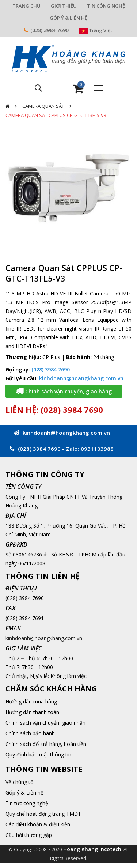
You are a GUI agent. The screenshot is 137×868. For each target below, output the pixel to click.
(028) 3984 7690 (50, 30)
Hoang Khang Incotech (92, 849)
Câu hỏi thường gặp (29, 835)
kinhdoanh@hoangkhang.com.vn (81, 378)
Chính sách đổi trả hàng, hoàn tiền (46, 744)
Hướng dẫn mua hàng (31, 701)
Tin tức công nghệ (27, 803)
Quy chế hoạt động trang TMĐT (43, 814)
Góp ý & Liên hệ (24, 792)
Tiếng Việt (96, 30)
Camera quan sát (43, 106)
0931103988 (97, 449)
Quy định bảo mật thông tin (38, 754)
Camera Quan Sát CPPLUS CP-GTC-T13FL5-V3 (56, 115)
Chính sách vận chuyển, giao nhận (45, 723)
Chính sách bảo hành (30, 733)
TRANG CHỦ (26, 6)
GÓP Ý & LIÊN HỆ (68, 18)
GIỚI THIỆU (64, 6)
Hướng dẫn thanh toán (32, 712)
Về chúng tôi (20, 782)
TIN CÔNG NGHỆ (106, 6)
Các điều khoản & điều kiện (38, 824)
